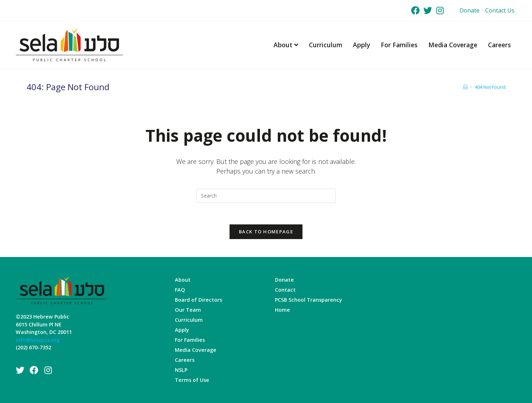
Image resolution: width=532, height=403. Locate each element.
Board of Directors (198, 300)
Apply (361, 45)
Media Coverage (453, 45)
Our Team (188, 310)
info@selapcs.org (38, 340)
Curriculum (326, 45)
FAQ (180, 290)
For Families (399, 45)
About (286, 45)
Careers (499, 45)
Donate (469, 10)
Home (282, 310)
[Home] (465, 87)
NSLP (181, 370)
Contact (285, 290)
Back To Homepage (266, 232)
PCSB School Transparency (309, 300)
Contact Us (500, 10)
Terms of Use (192, 380)
